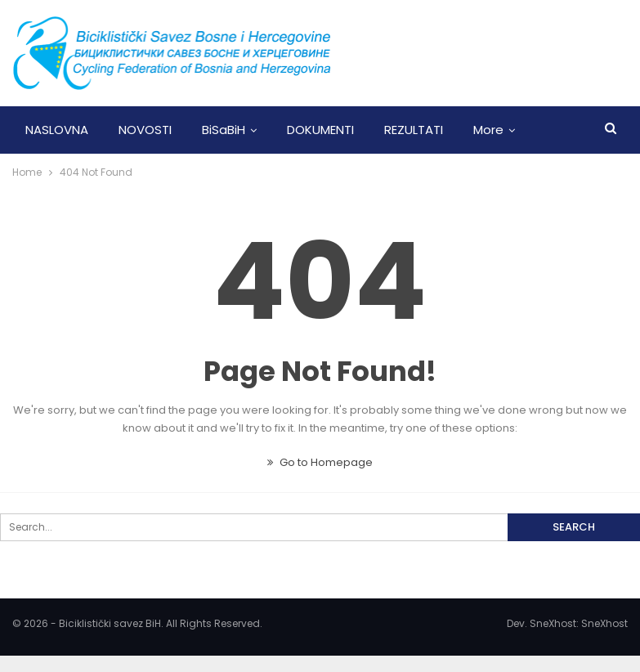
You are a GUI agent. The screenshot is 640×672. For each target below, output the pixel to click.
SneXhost (604, 623)
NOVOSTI (145, 130)
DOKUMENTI (320, 130)
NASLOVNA (57, 130)
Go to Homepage (320, 462)
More (488, 130)
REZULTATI (414, 130)
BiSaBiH (224, 130)
